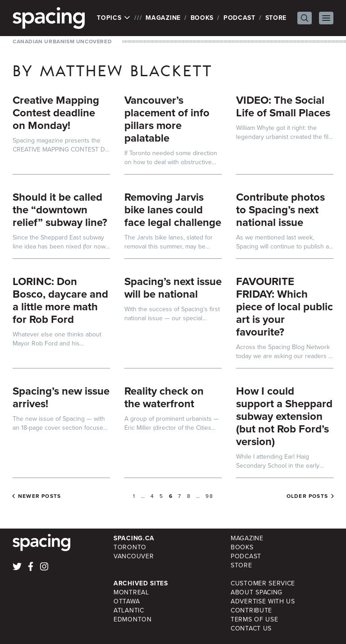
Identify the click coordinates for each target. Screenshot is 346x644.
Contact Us (251, 628)
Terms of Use (254, 619)
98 (209, 496)
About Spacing (257, 592)
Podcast (239, 18)
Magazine (163, 18)
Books (202, 18)
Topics (114, 18)
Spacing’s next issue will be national (173, 288)
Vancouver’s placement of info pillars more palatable (167, 119)
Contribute (251, 610)
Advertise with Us (263, 601)
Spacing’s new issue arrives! (61, 397)
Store (276, 18)
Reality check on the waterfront (164, 397)
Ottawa (127, 601)
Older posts (307, 496)
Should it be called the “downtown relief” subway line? (60, 210)
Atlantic (129, 610)
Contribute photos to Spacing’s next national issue (280, 210)
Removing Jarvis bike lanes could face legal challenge (173, 210)
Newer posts (39, 496)
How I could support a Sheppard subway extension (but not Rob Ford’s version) (284, 416)
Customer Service (263, 583)
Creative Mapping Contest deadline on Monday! (56, 113)
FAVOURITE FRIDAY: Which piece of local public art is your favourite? (285, 307)
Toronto (130, 547)
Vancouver (134, 556)
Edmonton (133, 619)
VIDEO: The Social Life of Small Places (283, 106)
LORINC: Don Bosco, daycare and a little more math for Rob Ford (60, 300)
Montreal (131, 592)
